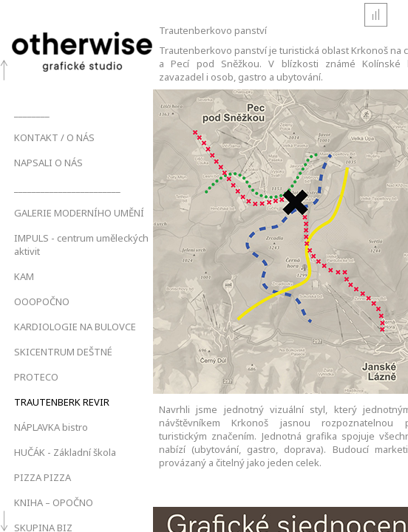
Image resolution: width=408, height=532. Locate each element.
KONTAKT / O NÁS (54, 137)
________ (32, 112)
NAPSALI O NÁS (48, 163)
